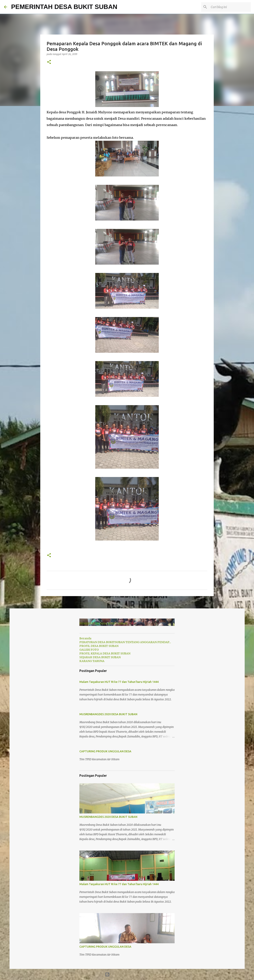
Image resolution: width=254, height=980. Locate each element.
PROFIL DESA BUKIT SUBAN (99, 646)
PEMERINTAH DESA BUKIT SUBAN (64, 7)
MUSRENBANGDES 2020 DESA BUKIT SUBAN (108, 714)
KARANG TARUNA (92, 661)
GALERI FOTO (89, 650)
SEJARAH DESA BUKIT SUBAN (100, 657)
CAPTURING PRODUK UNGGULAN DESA (105, 751)
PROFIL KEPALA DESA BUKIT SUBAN (105, 653)
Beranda (85, 638)
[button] (49, 62)
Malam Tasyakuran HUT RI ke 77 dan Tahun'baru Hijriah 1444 (119, 682)
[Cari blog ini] (230, 7)
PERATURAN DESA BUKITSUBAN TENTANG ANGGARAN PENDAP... (125, 642)
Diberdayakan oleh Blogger (127, 974)
